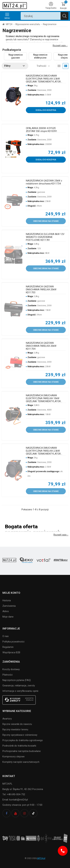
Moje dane (8, 617)
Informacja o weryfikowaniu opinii (20, 691)
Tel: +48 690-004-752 (14, 794)
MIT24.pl (41, 858)
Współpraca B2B (11, 652)
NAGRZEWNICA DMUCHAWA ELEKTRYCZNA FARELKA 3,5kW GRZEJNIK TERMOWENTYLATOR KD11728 (43, 79)
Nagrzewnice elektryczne (40, 56)
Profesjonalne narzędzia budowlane (22, 751)
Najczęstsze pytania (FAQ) (17, 680)
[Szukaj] (64, 16)
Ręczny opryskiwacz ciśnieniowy (20, 735)
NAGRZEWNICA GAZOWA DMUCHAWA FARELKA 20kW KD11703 (41, 289)
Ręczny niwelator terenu (15, 729)
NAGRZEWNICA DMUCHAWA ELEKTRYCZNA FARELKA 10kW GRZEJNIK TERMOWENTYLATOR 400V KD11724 (43, 398)
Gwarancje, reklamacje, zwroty (19, 686)
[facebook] (7, 813)
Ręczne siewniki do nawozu (17, 724)
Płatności (7, 675)
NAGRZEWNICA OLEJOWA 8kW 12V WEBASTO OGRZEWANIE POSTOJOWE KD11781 (45, 237)
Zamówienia (9, 606)
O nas (6, 636)
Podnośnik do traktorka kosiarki (19, 746)
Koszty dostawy (11, 669)
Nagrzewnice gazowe (16, 56)
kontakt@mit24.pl (18, 800)
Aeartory (7, 719)
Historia (7, 600)
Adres (6, 611)
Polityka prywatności (13, 642)
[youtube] (15, 813)
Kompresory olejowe (14, 757)
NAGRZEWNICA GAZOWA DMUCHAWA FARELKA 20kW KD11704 (41, 346)
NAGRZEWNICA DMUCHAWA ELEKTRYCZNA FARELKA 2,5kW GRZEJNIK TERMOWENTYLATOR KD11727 (43, 451)
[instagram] (24, 813)
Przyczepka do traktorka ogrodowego (23, 740)
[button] (15, 66)
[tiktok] (33, 813)
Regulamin (8, 647)
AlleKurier (30, 700)
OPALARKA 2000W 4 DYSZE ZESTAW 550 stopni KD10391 (42, 130)
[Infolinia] (63, 851)
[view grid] (59, 66)
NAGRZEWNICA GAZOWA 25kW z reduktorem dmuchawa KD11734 (44, 182)
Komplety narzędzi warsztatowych (21, 762)
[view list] (66, 66)
